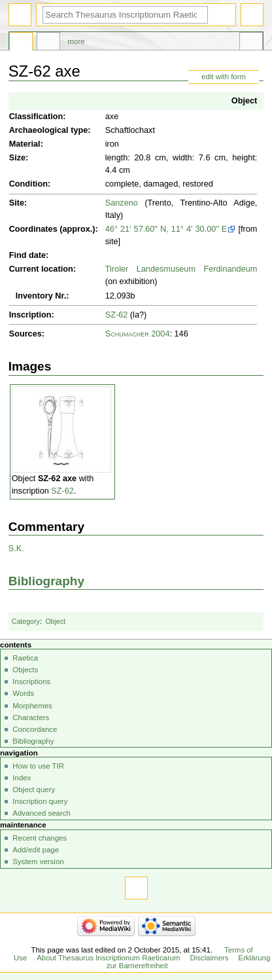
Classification (36, 117)
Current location (41, 269)
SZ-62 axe (57, 479)
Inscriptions (31, 681)
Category (26, 621)
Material (25, 144)
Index (22, 778)
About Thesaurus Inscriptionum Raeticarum (108, 958)
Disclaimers (209, 958)
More (76, 41)
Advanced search (42, 813)
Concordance (35, 729)
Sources (25, 334)
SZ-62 (117, 315)
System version (38, 862)
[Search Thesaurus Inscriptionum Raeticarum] (125, 15)
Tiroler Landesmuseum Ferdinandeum (181, 269)
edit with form (224, 77)
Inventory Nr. (41, 296)
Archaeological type (49, 130)
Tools (251, 43)
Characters (31, 717)
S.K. (16, 549)
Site (17, 203)
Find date (27, 255)
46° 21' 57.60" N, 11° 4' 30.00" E (166, 229)
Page (21, 43)
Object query (34, 789)
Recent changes (40, 838)
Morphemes (32, 706)
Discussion (48, 43)
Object (244, 101)
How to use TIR (38, 766)
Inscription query (40, 801)
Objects (25, 670)
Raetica (25, 658)
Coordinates (33, 229)
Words (23, 693)
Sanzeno (122, 203)
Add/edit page (36, 850)
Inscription (30, 315)
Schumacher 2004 (138, 334)
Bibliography (46, 581)
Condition (28, 184)
